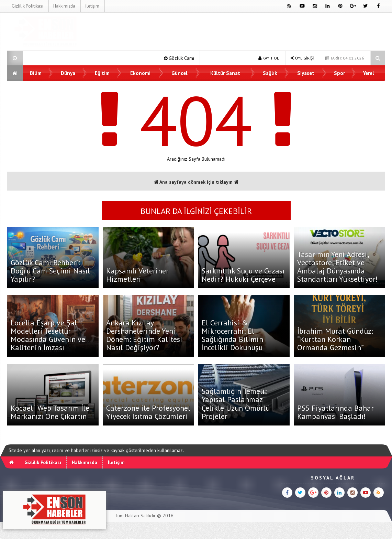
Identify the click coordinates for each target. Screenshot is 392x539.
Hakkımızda (64, 6)
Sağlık (270, 73)
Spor (339, 73)
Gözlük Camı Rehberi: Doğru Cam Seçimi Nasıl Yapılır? (50, 271)
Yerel (369, 73)
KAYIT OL (269, 58)
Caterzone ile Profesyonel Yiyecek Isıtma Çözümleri (148, 412)
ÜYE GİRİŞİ (302, 58)
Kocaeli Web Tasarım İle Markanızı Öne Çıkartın (50, 412)
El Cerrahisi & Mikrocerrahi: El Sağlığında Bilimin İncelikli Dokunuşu (232, 335)
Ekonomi (140, 73)
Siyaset (306, 73)
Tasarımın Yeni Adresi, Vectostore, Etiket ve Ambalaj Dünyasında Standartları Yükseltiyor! (338, 267)
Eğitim (102, 73)
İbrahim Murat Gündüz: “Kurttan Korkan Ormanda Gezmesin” (335, 339)
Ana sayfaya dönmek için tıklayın (196, 182)
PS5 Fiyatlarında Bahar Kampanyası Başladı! (335, 412)
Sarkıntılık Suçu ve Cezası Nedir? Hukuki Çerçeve (243, 275)
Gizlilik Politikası (27, 6)
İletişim (92, 6)
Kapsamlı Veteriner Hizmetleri (137, 275)
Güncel (180, 73)
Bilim (36, 73)
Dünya (68, 73)
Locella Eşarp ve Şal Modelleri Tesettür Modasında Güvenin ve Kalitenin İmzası (48, 335)
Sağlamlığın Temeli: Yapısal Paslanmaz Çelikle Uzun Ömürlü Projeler (236, 404)
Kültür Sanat (226, 73)
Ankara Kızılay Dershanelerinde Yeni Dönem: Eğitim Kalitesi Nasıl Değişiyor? (144, 335)
